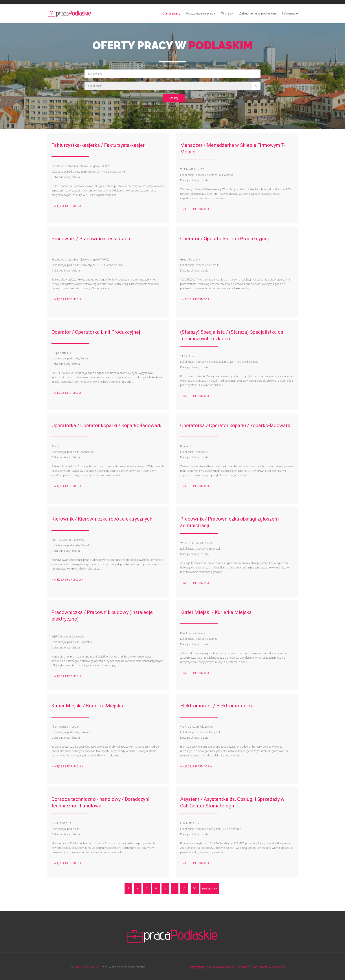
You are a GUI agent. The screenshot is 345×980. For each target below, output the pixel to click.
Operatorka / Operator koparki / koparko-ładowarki (107, 425)
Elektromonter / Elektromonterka (217, 706)
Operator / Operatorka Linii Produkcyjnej (225, 239)
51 (195, 888)
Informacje (290, 13)
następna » (210, 888)
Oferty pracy (171, 13)
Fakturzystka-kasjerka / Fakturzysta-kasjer (98, 145)
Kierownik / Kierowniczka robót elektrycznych (102, 519)
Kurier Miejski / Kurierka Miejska (216, 612)
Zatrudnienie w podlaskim (257, 13)
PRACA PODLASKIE (87, 967)
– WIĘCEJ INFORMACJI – (67, 206)
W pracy (227, 13)
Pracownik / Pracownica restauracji (91, 239)
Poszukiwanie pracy (201, 13)
